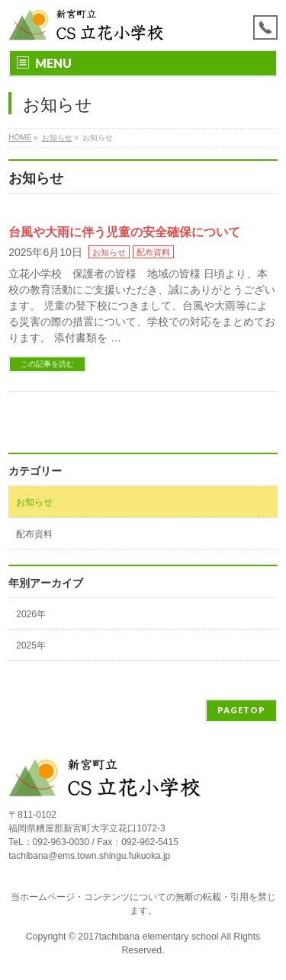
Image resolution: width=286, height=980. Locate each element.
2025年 (31, 645)
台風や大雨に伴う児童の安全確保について (124, 232)
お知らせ (109, 252)
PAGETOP (241, 710)
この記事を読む (47, 364)
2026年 (31, 614)
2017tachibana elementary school (149, 937)
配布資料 (153, 252)
